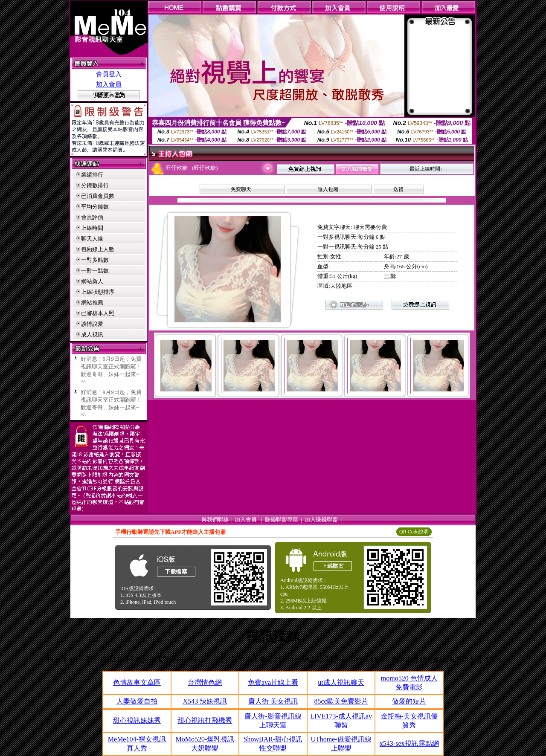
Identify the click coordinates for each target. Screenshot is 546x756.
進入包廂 (328, 189)
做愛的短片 (409, 701)
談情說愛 (92, 324)
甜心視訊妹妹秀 (137, 720)
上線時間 (92, 228)
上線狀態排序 (98, 292)
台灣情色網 (205, 682)
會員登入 (109, 74)
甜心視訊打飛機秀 (205, 720)
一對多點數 (95, 260)
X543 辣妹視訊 (205, 701)
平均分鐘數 (95, 207)
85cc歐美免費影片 (341, 701)
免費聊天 (241, 189)
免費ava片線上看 (273, 682)
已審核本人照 (98, 313)
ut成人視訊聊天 (341, 682)
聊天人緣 (92, 239)
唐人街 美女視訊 (273, 701)
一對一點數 (95, 271)
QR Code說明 (414, 532)
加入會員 (109, 84)
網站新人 (92, 281)
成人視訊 (92, 335)
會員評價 (92, 217)
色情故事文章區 (137, 682)
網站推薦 (92, 303)
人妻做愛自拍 (137, 701)
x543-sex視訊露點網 (409, 743)
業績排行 (92, 175)
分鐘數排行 (95, 185)
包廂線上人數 (98, 249)
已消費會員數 (98, 196)
